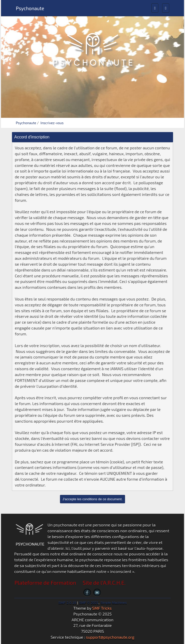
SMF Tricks (102, 608)
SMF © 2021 (89, 603)
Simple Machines (114, 603)
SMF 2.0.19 (67, 603)
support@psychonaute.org (110, 637)
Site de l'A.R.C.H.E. (104, 583)
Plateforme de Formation (45, 583)
